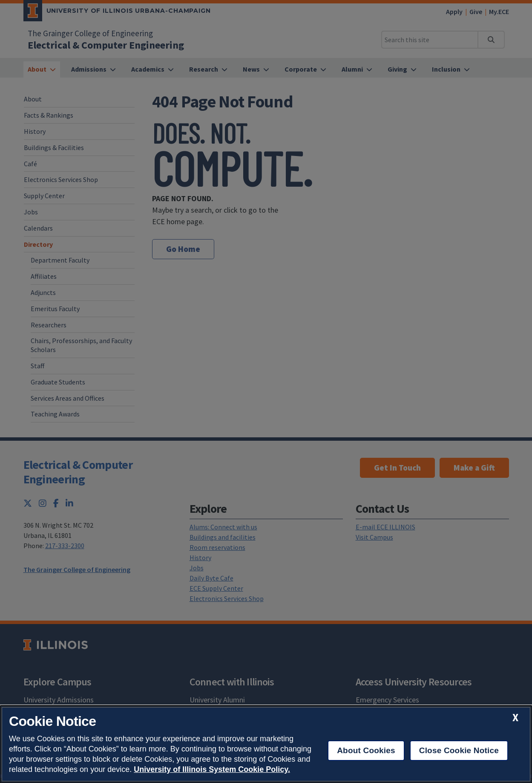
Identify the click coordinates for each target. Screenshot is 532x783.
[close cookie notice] (515, 718)
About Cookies (366, 750)
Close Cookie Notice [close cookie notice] (459, 750)
